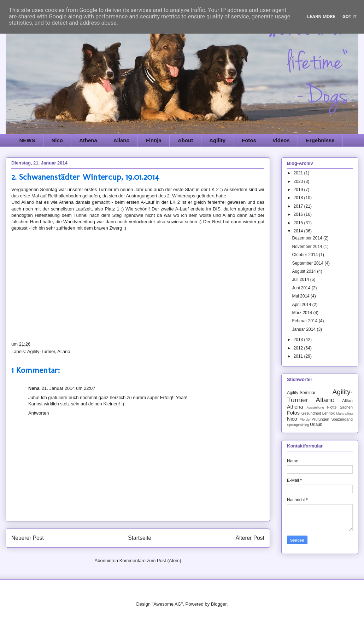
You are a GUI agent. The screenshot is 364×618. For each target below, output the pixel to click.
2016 (299, 214)
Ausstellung (315, 407)
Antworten (39, 413)
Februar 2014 (305, 321)
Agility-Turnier (41, 351)
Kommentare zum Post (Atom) (150, 561)
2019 (299, 190)
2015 (299, 223)
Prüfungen (321, 419)
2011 (299, 356)
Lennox (328, 413)
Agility (217, 140)
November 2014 (308, 247)
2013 (299, 340)
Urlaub (316, 424)
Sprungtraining (298, 425)
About (185, 140)
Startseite (140, 538)
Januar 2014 (304, 329)
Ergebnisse (320, 140)
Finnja (154, 140)
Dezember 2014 (308, 238)
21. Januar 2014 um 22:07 (69, 388)
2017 (299, 206)
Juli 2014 (301, 279)
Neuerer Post (28, 538)
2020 (299, 181)
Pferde (305, 419)
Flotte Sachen (340, 407)
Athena (88, 140)
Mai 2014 (301, 296)
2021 (299, 173)
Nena (34, 388)
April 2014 (302, 305)
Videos (281, 140)
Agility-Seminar (301, 393)
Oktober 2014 (305, 255)
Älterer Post (250, 538)
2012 (299, 348)
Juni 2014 (302, 288)
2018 (299, 198)
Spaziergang (342, 419)
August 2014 (304, 271)
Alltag (347, 401)
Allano (122, 140)
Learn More (321, 16)
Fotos (249, 140)
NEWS (27, 140)
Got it (350, 16)
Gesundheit (311, 413)
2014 (299, 231)
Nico (57, 140)
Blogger (219, 604)
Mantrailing (344, 413)
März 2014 (303, 313)
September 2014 (308, 263)
